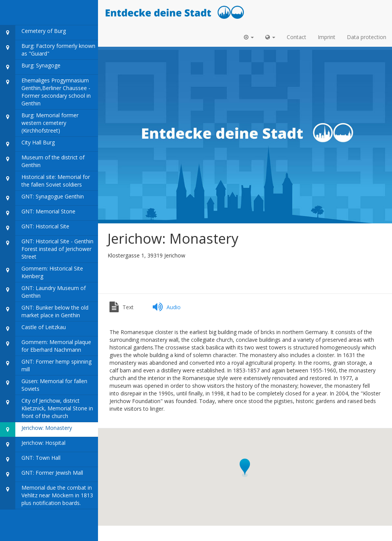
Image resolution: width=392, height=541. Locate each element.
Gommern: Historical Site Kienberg (42, 273)
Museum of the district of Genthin (42, 161)
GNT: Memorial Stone (38, 213)
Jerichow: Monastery (36, 430)
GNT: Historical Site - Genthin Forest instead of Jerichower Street (47, 249)
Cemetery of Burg (33, 33)
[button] (249, 37)
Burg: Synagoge (30, 67)
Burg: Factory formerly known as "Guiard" (48, 50)
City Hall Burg (27, 144)
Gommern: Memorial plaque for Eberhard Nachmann (46, 346)
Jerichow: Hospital (33, 445)
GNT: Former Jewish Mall (42, 475)
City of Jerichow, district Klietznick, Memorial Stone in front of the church (47, 409)
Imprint (327, 37)
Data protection (367, 37)
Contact (296, 37)
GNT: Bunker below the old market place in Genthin (44, 312)
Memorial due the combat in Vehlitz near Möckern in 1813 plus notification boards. (47, 496)
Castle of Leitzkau (33, 329)
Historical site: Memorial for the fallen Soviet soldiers (45, 181)
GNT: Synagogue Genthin (42, 198)
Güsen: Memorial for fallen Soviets (44, 385)
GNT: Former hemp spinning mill (46, 366)
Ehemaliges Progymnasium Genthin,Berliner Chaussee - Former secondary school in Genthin (45, 92)
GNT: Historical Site (35, 228)
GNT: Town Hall (30, 460)
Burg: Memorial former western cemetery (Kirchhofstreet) (39, 123)
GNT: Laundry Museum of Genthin (43, 292)
